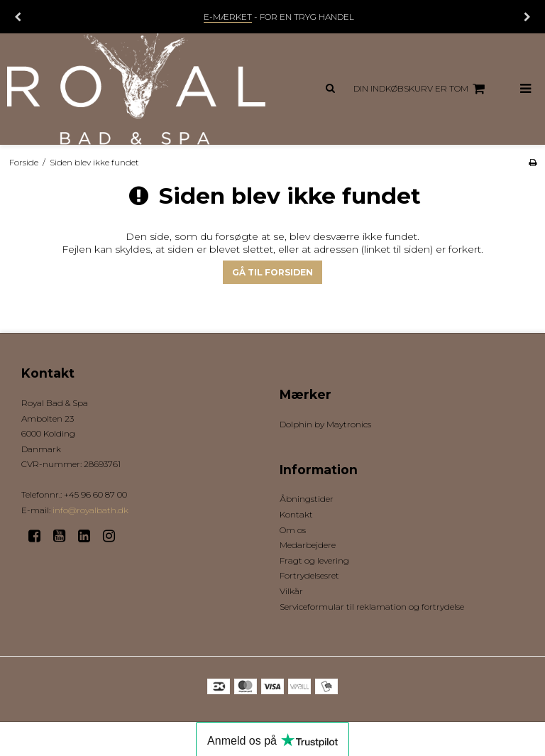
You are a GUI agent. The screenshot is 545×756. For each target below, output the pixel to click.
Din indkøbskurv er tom (421, 89)
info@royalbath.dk (90, 510)
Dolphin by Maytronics (325, 424)
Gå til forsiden (272, 272)
